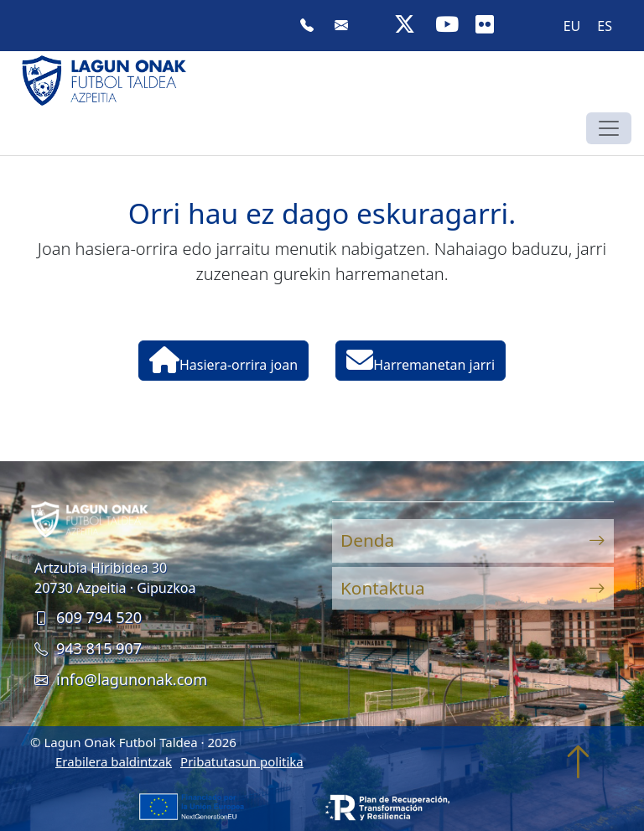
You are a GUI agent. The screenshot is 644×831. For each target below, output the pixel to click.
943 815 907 (88, 648)
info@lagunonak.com (121, 679)
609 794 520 (88, 617)
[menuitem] (572, 26)
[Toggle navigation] (609, 128)
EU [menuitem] (572, 26)
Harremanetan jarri (421, 360)
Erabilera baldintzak (114, 761)
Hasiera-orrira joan (223, 360)
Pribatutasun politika (242, 761)
